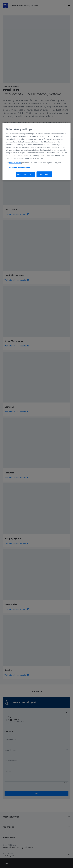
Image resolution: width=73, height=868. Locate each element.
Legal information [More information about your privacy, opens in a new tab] (26, 167)
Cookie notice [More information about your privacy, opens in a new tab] (12, 167)
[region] (36, 152)
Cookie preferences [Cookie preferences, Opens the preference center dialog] (25, 174)
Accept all (44, 174)
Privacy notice (15, 163)
